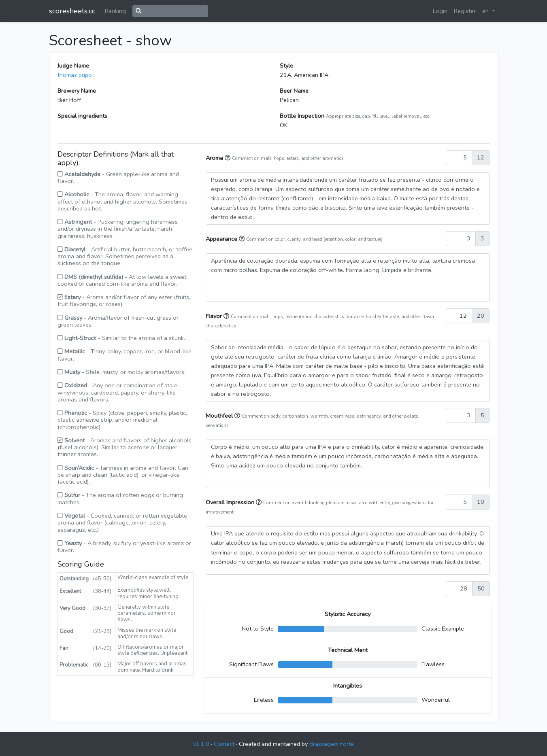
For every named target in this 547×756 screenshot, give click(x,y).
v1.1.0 (201, 744)
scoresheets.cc (72, 11)
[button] (228, 158)
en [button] (486, 11)
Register (465, 11)
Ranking (115, 11)
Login (440, 11)
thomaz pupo (75, 75)
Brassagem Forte (332, 744)
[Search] (175, 11)
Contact (224, 744)
